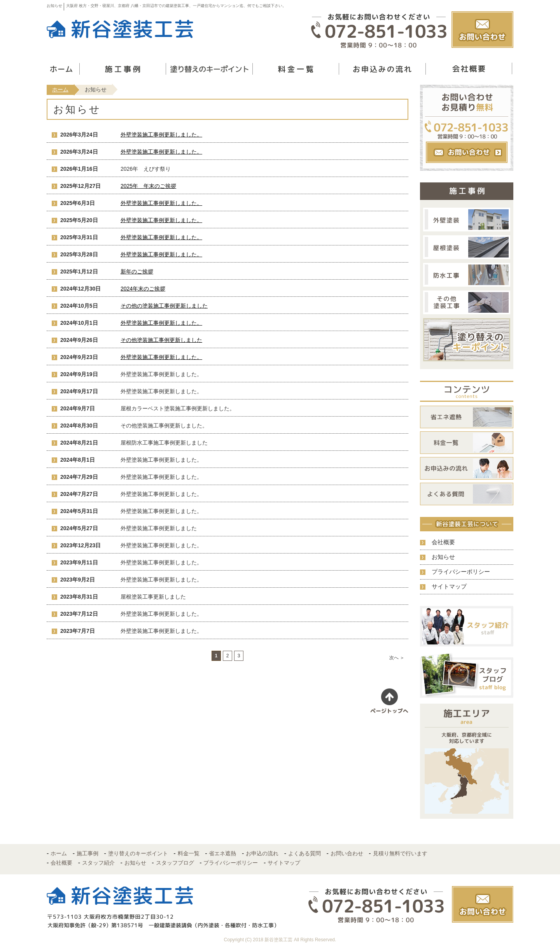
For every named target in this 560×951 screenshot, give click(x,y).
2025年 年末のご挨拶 (148, 186)
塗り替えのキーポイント (138, 853)
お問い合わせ (347, 853)
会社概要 (443, 542)
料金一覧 (189, 853)
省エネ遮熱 (222, 853)
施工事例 (87, 853)
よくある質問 (304, 853)
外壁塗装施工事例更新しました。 (161, 135)
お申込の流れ (262, 853)
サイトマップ (449, 586)
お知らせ (443, 557)
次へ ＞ (397, 658)
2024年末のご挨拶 (143, 289)
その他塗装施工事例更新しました (161, 340)
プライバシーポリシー (461, 572)
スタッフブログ (175, 863)
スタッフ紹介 (98, 863)
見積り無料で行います (400, 853)
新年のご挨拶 (137, 271)
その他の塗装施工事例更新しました (164, 306)
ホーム (60, 89)
